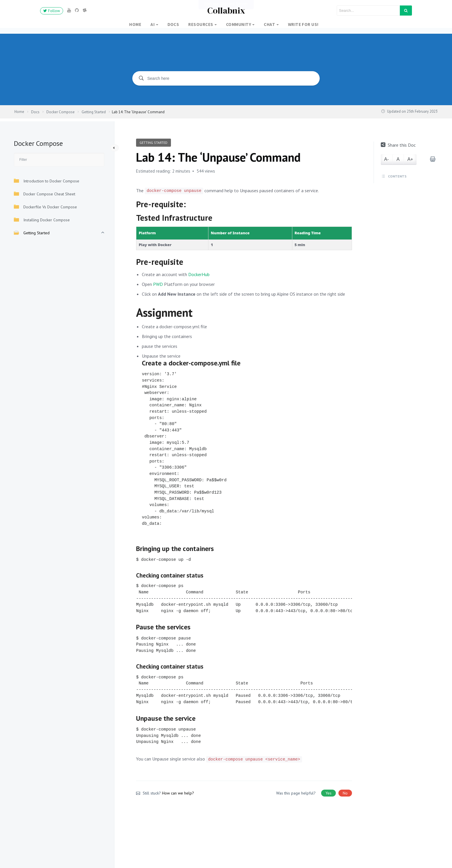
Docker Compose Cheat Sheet (45, 194)
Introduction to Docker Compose (47, 181)
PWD (158, 284)
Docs (173, 24)
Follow (52, 11)
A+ (410, 159)
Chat (269, 24)
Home (135, 24)
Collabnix (226, 11)
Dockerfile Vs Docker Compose (45, 207)
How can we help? (178, 793)
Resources (201, 24)
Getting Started (32, 233)
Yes (328, 793)
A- (387, 159)
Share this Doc (398, 145)
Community (239, 24)
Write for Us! (303, 24)
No (345, 793)
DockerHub (199, 274)
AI (152, 24)
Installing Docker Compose (42, 220)
